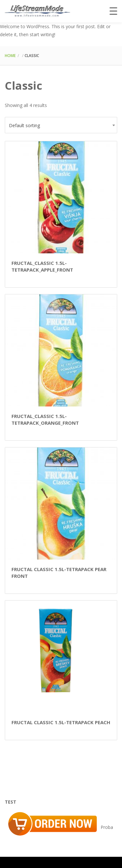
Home (10, 56)
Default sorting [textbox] (24, 125)
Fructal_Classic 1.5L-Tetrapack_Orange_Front (45, 419)
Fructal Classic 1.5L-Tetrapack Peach (61, 722)
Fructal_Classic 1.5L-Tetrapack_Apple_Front (42, 266)
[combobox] (61, 125)
